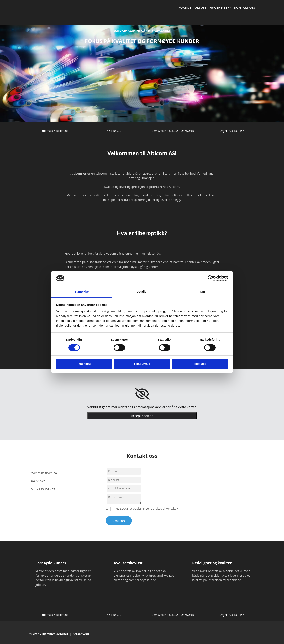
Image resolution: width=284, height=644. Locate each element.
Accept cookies (142, 416)
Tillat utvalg (142, 364)
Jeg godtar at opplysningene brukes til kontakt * (147, 508)
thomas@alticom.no (55, 131)
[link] (142, 394)
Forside (185, 7)
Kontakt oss (245, 7)
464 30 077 (114, 131)
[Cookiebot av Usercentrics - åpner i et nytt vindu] (210, 278)
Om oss (200, 7)
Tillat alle (200, 364)
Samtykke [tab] (82, 292)
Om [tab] (202, 292)
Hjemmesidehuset (55, 634)
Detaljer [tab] (142, 292)
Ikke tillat (84, 364)
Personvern (81, 634)
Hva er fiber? (220, 7)
